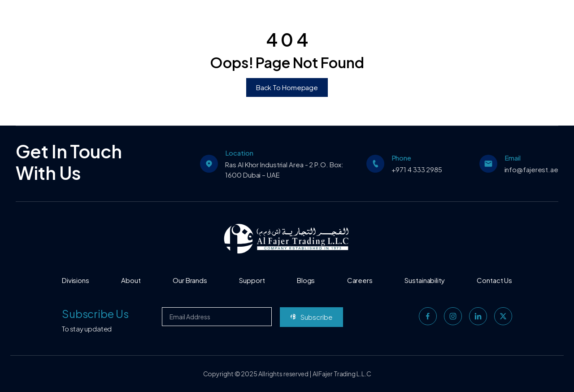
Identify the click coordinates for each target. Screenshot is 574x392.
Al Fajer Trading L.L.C (342, 374)
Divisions (76, 280)
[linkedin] (478, 316)
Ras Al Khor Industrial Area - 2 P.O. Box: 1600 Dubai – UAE (284, 170)
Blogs (306, 280)
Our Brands (190, 280)
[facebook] (428, 316)
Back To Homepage (287, 87)
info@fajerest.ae (531, 169)
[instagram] (453, 316)
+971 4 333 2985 (417, 169)
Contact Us (494, 280)
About (131, 280)
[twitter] (503, 316)
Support (252, 280)
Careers (360, 280)
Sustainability (425, 280)
